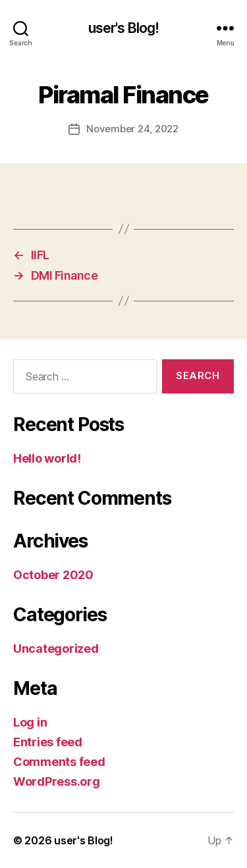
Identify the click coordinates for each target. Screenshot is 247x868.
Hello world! (47, 458)
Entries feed (48, 742)
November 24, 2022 (132, 129)
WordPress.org (57, 781)
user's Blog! (124, 28)
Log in (30, 722)
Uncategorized (56, 649)
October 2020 (53, 575)
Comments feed (59, 762)
